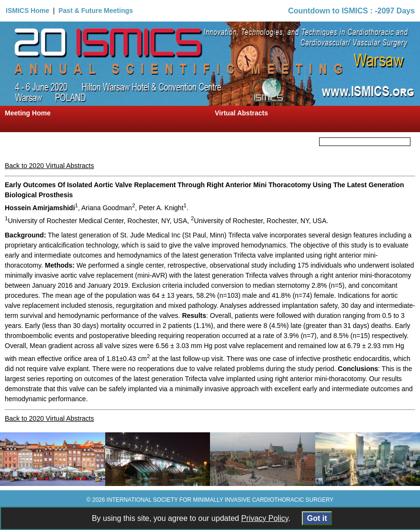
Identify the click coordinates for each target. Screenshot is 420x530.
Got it (317, 518)
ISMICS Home (28, 11)
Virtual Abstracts (241, 113)
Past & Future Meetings (96, 11)
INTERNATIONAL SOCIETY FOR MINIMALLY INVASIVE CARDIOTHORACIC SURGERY (220, 500)
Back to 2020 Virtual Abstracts (50, 166)
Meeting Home (28, 113)
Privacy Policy (265, 518)
